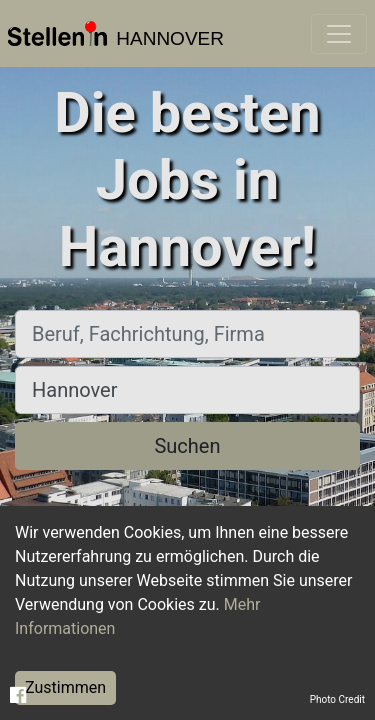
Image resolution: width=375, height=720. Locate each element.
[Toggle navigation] (339, 34)
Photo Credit (337, 699)
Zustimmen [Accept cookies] (65, 687)
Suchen (187, 446)
